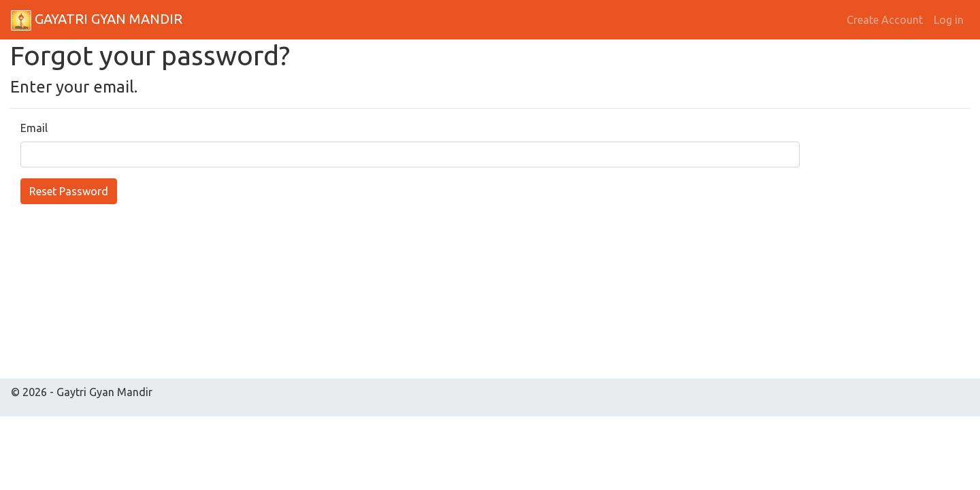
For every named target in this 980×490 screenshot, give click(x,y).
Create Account (885, 20)
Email (34, 128)
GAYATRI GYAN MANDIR (97, 20)
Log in (949, 20)
